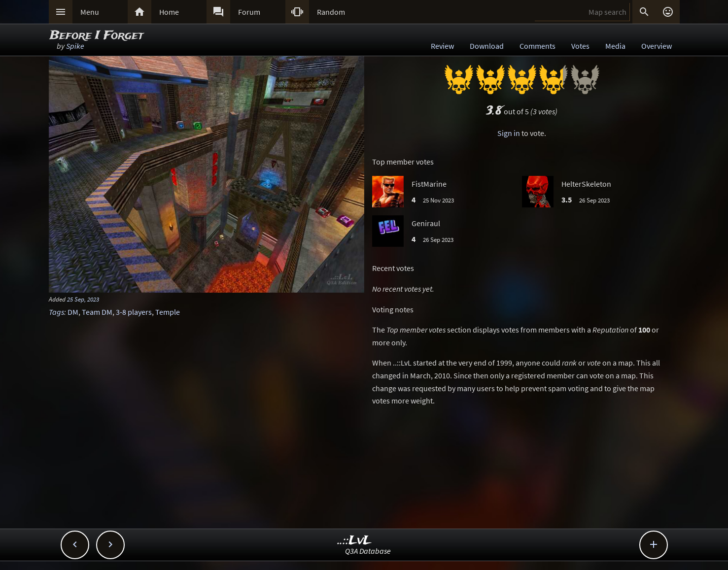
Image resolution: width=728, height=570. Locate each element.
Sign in (509, 133)
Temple (168, 312)
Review (442, 46)
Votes (580, 46)
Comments (537, 46)
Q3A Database (368, 551)
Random (331, 12)
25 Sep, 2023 (83, 299)
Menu (90, 12)
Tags (56, 312)
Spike (75, 46)
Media (615, 46)
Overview (657, 46)
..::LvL (355, 541)
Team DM (97, 312)
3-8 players (134, 312)
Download (487, 46)
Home (169, 12)
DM (73, 312)
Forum (249, 12)
